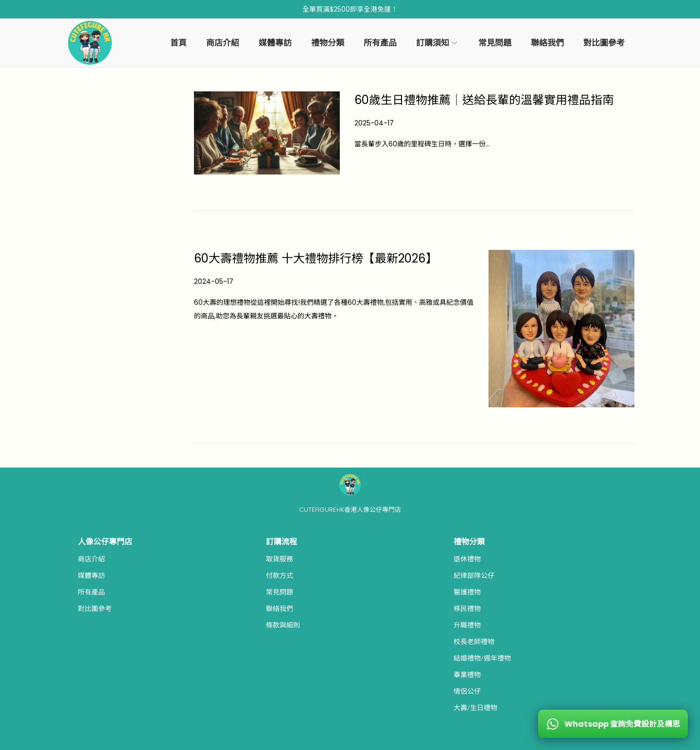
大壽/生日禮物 (475, 708)
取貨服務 (280, 559)
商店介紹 (91, 559)
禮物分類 (469, 542)
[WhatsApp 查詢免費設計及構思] (613, 724)
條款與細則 (283, 625)
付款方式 (280, 576)
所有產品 (91, 592)
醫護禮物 (467, 592)
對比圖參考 (95, 609)
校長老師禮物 (474, 642)
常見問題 (280, 592)
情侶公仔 (467, 691)
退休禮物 (467, 559)
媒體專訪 (91, 576)
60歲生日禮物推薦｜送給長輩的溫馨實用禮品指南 (484, 100)
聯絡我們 (280, 609)
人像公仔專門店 (105, 542)
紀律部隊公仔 (474, 576)
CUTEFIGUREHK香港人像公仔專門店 (350, 510)
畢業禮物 (467, 675)
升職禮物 (467, 625)
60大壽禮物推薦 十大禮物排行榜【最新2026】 (315, 258)
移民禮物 (467, 609)
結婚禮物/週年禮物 (482, 658)
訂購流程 (281, 542)
